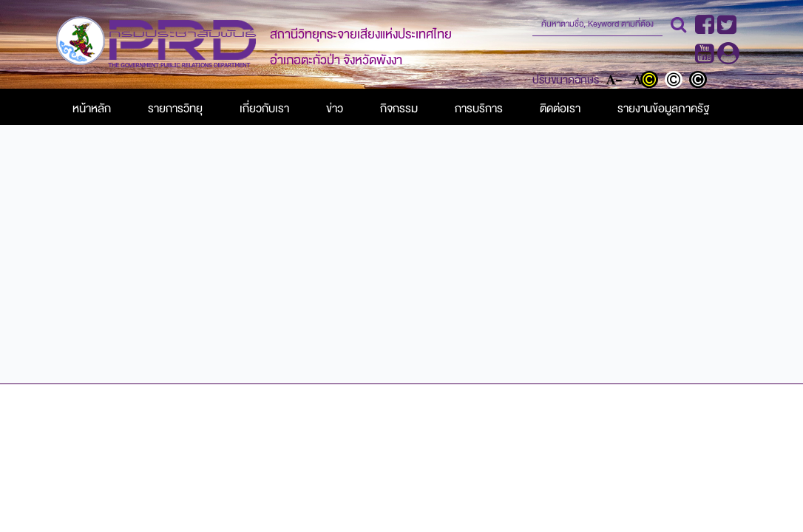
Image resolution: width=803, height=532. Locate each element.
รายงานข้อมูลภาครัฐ (663, 109)
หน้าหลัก (92, 109)
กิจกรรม (399, 109)
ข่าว (335, 109)
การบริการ (479, 109)
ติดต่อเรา (560, 109)
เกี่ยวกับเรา (264, 109)
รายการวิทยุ (175, 109)
